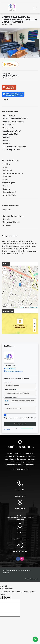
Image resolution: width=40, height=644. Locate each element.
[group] (20, 43)
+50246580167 (11, 368)
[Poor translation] (8, 598)
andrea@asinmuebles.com (14, 371)
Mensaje (7, 405)
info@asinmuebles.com (20, 539)
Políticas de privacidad (20, 469)
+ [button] (5, 269)
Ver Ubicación (19, 326)
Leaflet (22, 307)
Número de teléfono (11, 397)
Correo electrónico (10, 389)
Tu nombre (8, 382)
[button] (12, 56)
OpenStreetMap (34, 307)
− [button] (5, 272)
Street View (10, 64)
